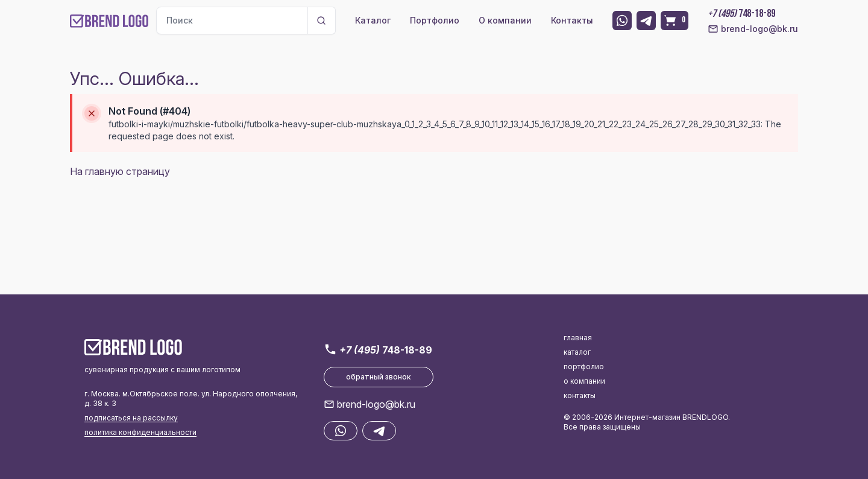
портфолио (584, 366)
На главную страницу (120, 171)
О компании (505, 20)
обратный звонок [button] (379, 377)
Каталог (373, 20)
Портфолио (435, 20)
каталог (577, 352)
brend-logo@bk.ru (753, 29)
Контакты (572, 20)
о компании (584, 381)
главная (578, 338)
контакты (580, 395)
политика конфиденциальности (140, 432)
